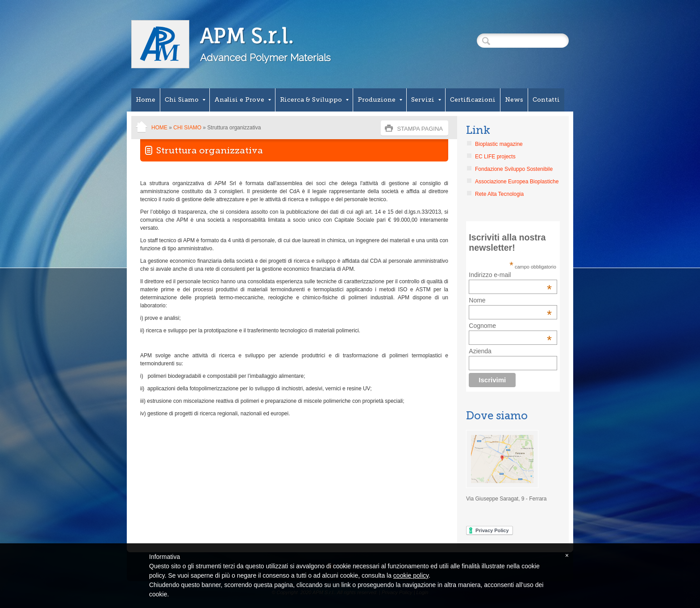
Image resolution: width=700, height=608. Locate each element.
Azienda (480, 351)
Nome (477, 300)
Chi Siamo (185, 100)
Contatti (546, 100)
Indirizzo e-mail (510, 275)
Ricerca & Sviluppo (314, 100)
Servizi (426, 100)
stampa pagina (420, 129)
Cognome (482, 326)
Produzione (380, 100)
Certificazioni (473, 100)
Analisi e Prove (243, 100)
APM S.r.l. (247, 36)
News (514, 100)
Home (146, 100)
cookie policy (411, 575)
